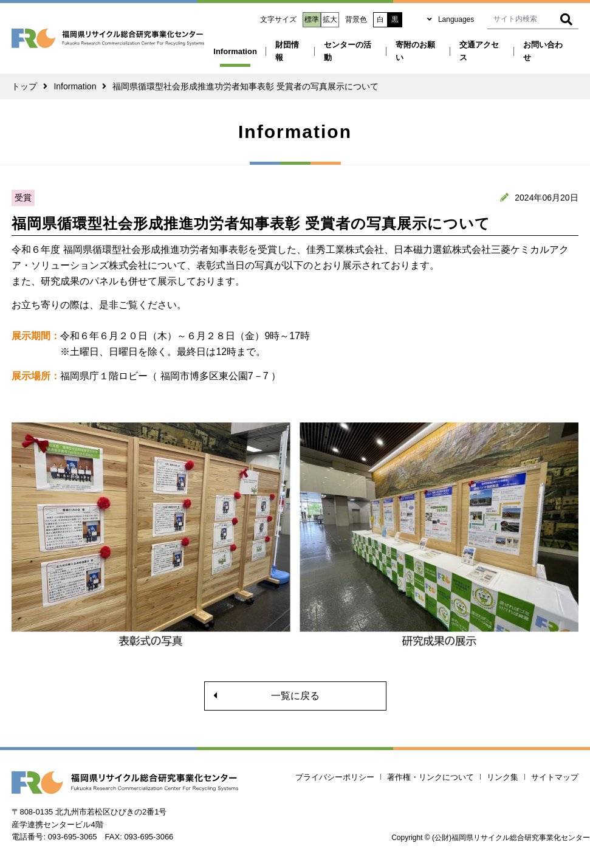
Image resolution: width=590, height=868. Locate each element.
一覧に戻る (295, 696)
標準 (312, 19)
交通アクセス (479, 51)
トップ (24, 86)
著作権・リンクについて (430, 777)
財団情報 (287, 51)
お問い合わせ (543, 51)
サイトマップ (555, 777)
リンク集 (503, 777)
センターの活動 (348, 51)
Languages (456, 19)
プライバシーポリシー (335, 777)
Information (235, 51)
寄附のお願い (415, 51)
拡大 (330, 19)
